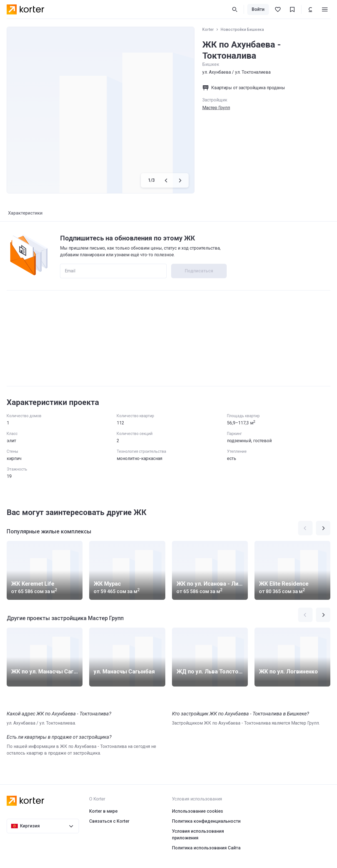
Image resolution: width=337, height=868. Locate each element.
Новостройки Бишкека (242, 29)
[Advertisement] (168, 338)
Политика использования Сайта (206, 848)
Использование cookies (198, 811)
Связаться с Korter (109, 821)
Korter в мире (103, 811)
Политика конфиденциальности (206, 821)
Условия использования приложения (198, 835)
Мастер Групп (216, 108)
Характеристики (25, 213)
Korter (208, 29)
